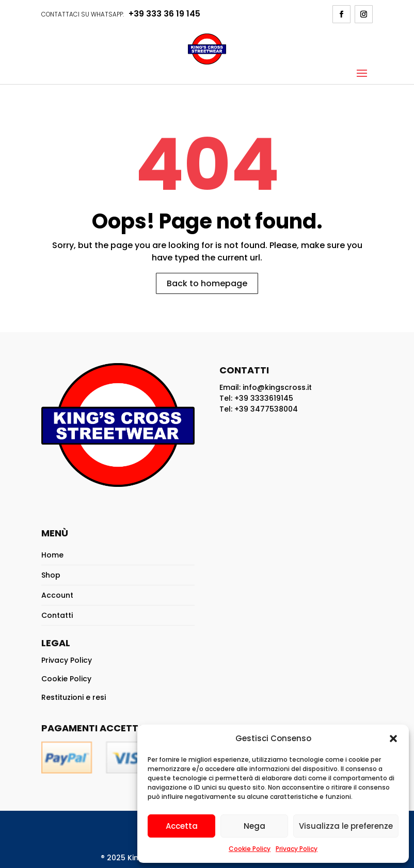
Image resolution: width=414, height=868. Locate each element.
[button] (393, 739)
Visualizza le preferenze (346, 826)
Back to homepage (207, 283)
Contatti (57, 615)
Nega (254, 826)
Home (52, 555)
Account (57, 595)
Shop (51, 575)
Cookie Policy (250, 849)
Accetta (182, 826)
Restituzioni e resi (74, 697)
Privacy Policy (297, 849)
